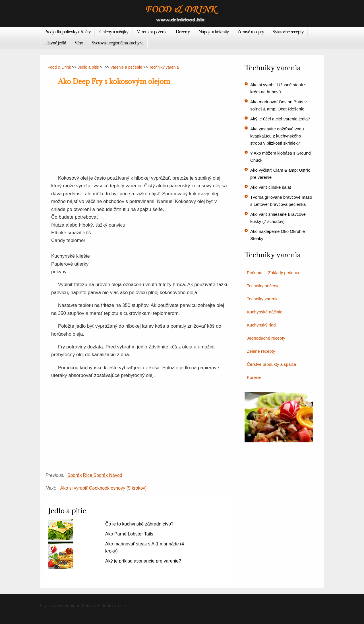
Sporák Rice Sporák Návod (95, 475)
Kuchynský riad (261, 325)
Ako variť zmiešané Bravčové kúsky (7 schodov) (278, 218)
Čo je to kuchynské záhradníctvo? (139, 524)
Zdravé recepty (251, 32)
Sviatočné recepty (288, 32)
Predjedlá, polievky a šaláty (67, 32)
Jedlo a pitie (88, 67)
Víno (79, 43)
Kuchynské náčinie (265, 312)
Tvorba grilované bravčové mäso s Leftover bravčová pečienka (281, 201)
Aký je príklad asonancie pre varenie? (143, 561)
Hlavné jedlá (55, 43)
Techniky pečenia (263, 286)
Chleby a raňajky (114, 32)
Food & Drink (59, 67)
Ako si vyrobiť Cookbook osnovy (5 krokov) (104, 488)
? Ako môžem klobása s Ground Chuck (281, 157)
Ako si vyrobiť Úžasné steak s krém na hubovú (278, 88)
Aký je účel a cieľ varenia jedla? (280, 119)
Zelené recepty (261, 351)
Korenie (254, 377)
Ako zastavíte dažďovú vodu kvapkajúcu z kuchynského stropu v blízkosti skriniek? (277, 136)
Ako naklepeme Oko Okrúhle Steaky (278, 235)
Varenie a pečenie (152, 32)
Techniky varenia (164, 67)
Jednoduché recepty (266, 338)
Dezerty (183, 32)
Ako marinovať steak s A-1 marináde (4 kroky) (145, 547)
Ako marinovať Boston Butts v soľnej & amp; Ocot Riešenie (278, 105)
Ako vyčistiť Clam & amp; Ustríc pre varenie (280, 174)
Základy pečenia (284, 273)
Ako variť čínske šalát (271, 187)
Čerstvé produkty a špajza (271, 364)
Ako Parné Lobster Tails (129, 534)
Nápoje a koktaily (214, 32)
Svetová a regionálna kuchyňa (117, 43)
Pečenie (255, 273)
